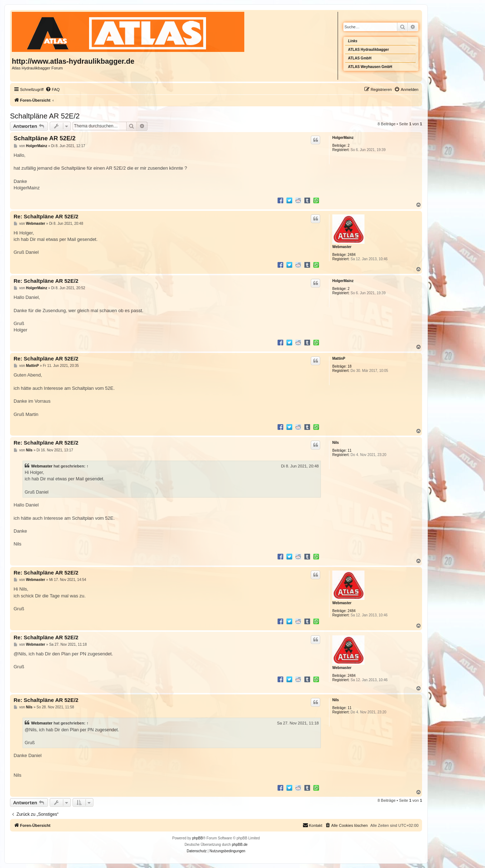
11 (350, 450)
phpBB (197, 838)
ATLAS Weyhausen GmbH (370, 67)
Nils (335, 443)
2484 (352, 255)
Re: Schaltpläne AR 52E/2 (46, 216)
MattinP (339, 358)
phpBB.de (240, 845)
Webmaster (342, 247)
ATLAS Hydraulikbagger (368, 50)
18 (350, 366)
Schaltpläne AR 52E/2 (45, 116)
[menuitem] (53, 89)
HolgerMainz (343, 138)
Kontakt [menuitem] (312, 825)
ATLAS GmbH (360, 58)
